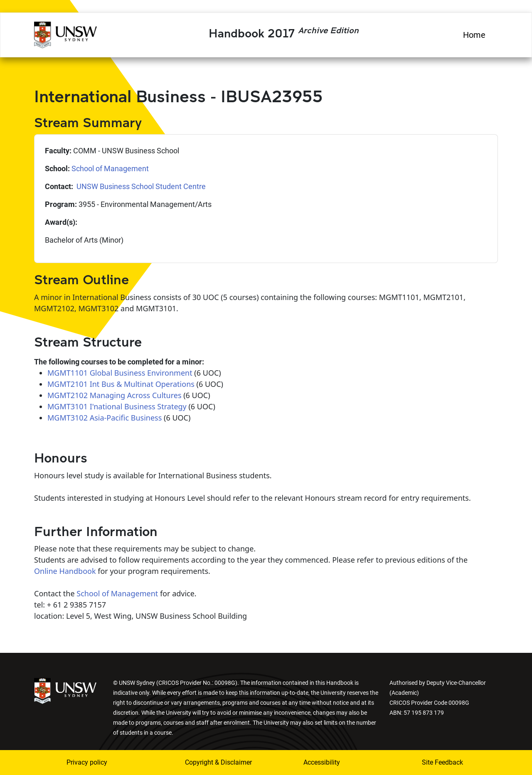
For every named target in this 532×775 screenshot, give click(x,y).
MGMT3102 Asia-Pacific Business (105, 418)
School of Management (110, 169)
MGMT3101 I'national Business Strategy (117, 406)
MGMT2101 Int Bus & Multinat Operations (121, 384)
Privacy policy (87, 762)
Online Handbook (65, 571)
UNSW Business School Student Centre (140, 186)
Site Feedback (442, 762)
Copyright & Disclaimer (213, 762)
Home (474, 35)
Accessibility (322, 762)
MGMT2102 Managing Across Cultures (115, 395)
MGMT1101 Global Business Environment (120, 373)
